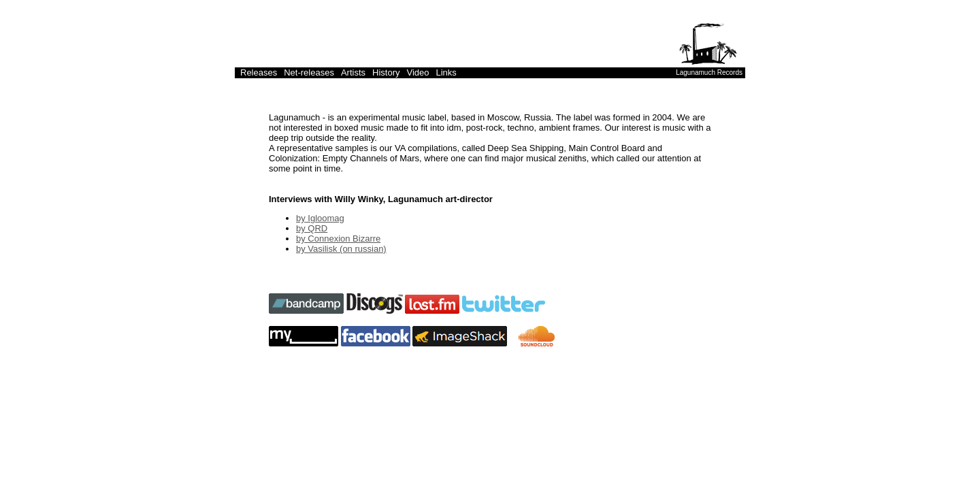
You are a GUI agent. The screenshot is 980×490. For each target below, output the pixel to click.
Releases (259, 72)
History (386, 72)
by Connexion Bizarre (338, 239)
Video (418, 72)
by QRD (312, 228)
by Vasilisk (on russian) (341, 249)
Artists (353, 72)
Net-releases (309, 72)
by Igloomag (320, 218)
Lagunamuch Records (709, 72)
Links (446, 72)
